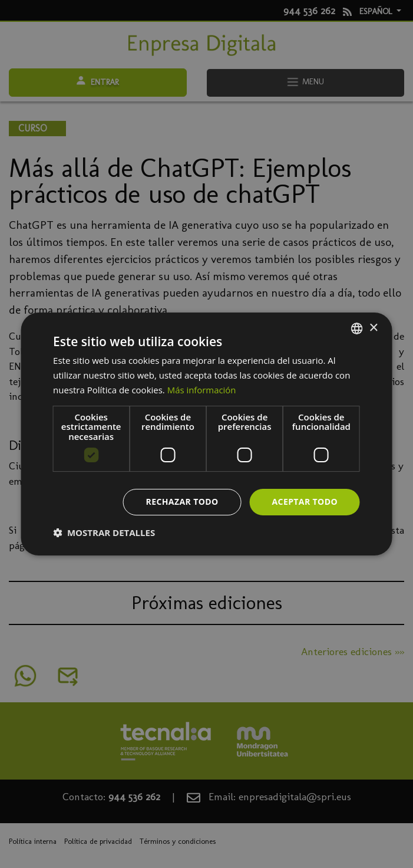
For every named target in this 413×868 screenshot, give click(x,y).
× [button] (373, 328)
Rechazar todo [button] (182, 502)
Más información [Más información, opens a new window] (202, 390)
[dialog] (206, 434)
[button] (104, 532)
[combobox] (357, 328)
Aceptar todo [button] (305, 502)
